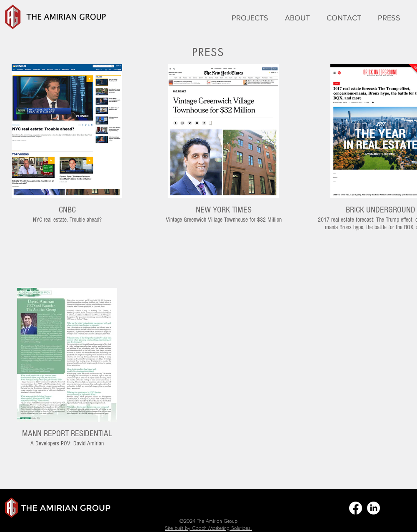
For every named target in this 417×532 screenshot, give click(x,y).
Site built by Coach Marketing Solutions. (208, 528)
